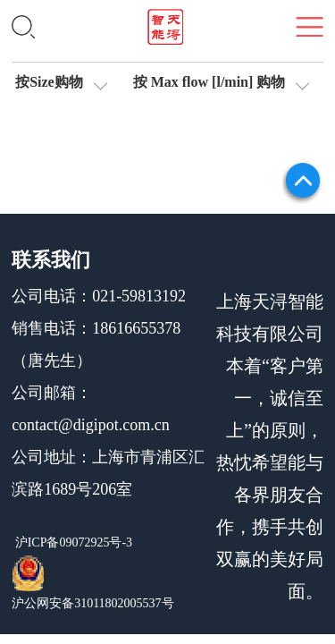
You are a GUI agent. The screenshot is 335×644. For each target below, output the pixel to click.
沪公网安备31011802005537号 (92, 603)
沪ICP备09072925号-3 (72, 542)
